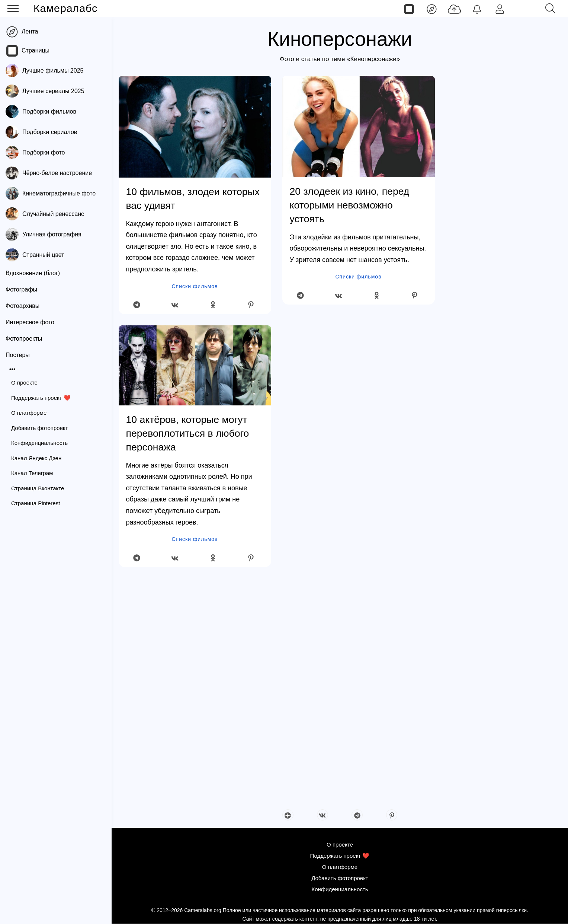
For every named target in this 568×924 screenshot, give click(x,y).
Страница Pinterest (36, 503)
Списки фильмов (195, 286)
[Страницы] (409, 9)
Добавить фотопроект (40, 428)
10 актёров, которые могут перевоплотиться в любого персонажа (188, 433)
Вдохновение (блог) (33, 273)
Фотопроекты (24, 339)
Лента (30, 31)
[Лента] (432, 9)
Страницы (36, 50)
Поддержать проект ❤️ (41, 398)
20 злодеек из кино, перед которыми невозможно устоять (350, 205)
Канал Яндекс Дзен (36, 458)
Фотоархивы (23, 306)
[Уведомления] (477, 9)
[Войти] (500, 9)
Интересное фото (30, 322)
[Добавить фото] (454, 9)
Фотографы (21, 289)
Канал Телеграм (32, 473)
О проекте (24, 383)
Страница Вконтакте (38, 488)
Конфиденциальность (39, 443)
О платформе (29, 413)
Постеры (18, 355)
